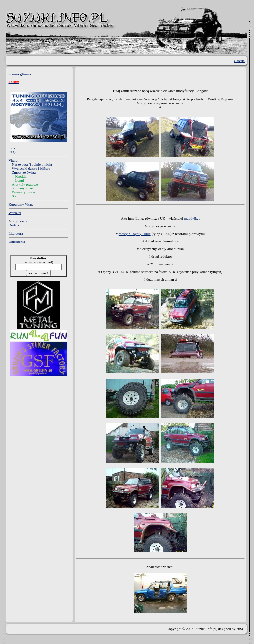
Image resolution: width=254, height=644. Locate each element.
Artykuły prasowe (25, 184)
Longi (20, 180)
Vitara (13, 160)
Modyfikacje (18, 221)
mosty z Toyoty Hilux (135, 234)
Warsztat (15, 213)
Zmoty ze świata (24, 172)
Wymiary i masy (24, 192)
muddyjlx (191, 218)
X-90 (16, 196)
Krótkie (21, 176)
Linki (13, 148)
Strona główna (20, 74)
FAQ (12, 152)
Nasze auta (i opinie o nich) (32, 164)
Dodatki (14, 225)
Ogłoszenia (17, 241)
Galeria (239, 61)
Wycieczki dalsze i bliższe (31, 168)
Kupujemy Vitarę (21, 204)
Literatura (16, 233)
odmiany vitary (23, 188)
